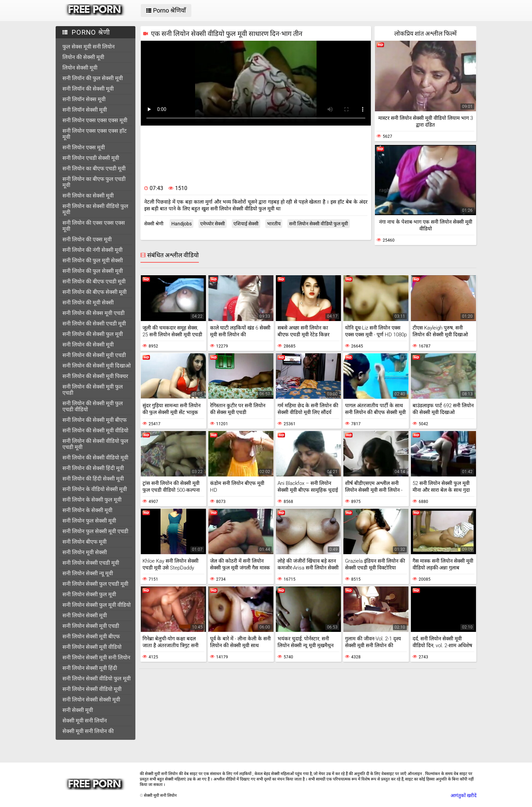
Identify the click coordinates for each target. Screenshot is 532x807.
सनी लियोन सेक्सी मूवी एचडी (91, 626)
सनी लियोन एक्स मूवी (84, 147)
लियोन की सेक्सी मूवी (83, 57)
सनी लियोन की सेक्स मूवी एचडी (93, 313)
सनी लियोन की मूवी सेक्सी (88, 303)
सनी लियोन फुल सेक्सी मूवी (89, 521)
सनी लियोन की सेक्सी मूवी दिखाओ (97, 366)
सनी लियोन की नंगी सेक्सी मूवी (92, 250)
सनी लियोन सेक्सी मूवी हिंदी (90, 668)
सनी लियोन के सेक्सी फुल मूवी (92, 500)
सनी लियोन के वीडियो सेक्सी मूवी (95, 489)
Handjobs (182, 224)
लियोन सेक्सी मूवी (80, 68)
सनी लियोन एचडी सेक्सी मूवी (91, 158)
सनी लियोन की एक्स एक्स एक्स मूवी (94, 226)
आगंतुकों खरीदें (463, 795)
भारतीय (274, 224)
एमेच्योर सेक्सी (213, 224)
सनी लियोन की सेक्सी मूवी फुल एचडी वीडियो (93, 406)
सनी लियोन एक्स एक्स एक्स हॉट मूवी (94, 134)
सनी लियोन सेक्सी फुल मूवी (89, 594)
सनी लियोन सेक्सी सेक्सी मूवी (91, 700)
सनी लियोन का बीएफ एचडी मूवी (94, 168)
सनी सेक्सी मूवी (78, 710)
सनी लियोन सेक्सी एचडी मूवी (91, 563)
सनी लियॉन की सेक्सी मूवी (88, 89)
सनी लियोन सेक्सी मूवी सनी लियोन (96, 658)
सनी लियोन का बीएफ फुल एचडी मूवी (94, 182)
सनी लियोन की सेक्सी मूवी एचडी (94, 355)
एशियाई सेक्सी (246, 224)
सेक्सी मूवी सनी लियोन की (88, 731)
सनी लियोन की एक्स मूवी (87, 239)
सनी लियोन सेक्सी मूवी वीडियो (92, 647)
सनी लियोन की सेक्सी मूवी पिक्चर (95, 376)
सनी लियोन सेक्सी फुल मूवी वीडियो (97, 605)
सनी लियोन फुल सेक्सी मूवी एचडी (95, 531)
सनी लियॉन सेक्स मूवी (84, 99)
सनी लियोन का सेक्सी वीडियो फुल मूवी (95, 209)
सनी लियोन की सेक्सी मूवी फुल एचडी (93, 390)
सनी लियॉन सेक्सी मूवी (85, 110)
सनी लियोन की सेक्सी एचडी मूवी (94, 324)
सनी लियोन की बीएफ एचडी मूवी (94, 281)
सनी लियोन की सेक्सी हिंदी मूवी (93, 468)
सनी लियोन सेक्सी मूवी (85, 615)
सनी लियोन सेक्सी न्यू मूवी (88, 573)
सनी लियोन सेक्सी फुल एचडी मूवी (95, 584)
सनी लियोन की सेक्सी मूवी (88, 345)
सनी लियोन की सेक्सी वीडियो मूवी (95, 458)
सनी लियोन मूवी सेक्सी (85, 552)
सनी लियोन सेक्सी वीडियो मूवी (92, 689)
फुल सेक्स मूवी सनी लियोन (89, 47)
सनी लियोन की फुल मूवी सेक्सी (93, 260)
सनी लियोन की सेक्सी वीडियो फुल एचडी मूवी (95, 444)
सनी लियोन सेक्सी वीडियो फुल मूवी (97, 679)
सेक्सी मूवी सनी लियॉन (85, 721)
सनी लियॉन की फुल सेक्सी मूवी (93, 78)
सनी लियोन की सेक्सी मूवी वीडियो (95, 430)
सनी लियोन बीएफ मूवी (84, 542)
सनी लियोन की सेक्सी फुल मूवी (93, 334)
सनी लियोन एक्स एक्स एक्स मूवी (95, 120)
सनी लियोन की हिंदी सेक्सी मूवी (93, 479)
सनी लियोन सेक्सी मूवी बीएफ (91, 636)
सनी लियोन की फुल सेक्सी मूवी (93, 271)
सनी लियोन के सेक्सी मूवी (87, 510)
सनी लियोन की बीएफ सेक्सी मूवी (94, 292)
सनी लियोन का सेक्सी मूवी (88, 196)
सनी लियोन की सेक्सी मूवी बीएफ (94, 420)
